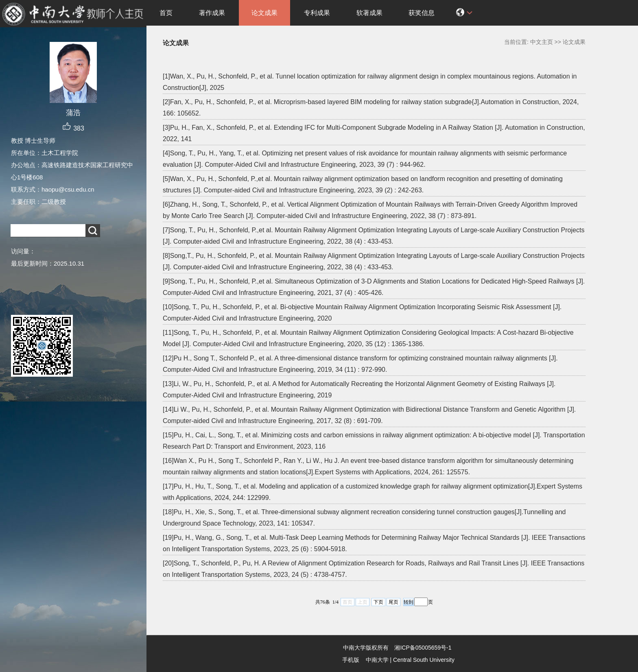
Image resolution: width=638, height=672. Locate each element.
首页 (166, 13)
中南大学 (377, 660)
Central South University (424, 660)
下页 (378, 602)
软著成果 (369, 13)
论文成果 (264, 13)
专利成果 (317, 13)
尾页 (393, 602)
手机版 (351, 660)
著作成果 (212, 13)
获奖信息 (422, 13)
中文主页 (542, 42)
